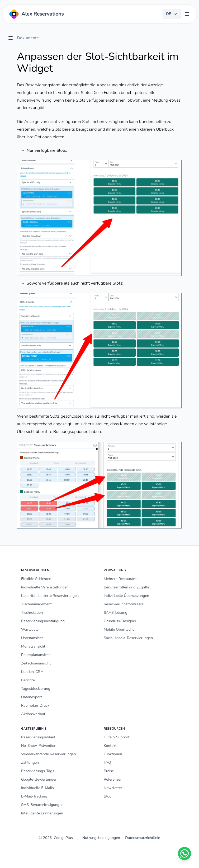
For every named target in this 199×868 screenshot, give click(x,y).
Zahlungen (30, 763)
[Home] (36, 14)
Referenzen (113, 779)
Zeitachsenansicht (36, 663)
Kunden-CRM (32, 672)
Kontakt (110, 746)
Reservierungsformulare (124, 604)
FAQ (107, 763)
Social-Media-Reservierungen (128, 638)
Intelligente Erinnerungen (42, 813)
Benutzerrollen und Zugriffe (127, 587)
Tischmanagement (36, 604)
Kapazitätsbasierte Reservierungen (50, 596)
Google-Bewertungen (39, 779)
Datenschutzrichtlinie (143, 838)
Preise (109, 771)
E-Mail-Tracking (34, 796)
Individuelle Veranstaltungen (45, 587)
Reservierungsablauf (38, 737)
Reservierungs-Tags (38, 771)
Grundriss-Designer (120, 621)
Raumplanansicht (35, 655)
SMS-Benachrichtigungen (42, 805)
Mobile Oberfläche (119, 629)
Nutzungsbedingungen (101, 838)
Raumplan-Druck (35, 706)
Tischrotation (32, 613)
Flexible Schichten (36, 579)
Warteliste (30, 629)
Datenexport (32, 697)
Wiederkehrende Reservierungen (48, 754)
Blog (108, 796)
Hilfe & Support (117, 737)
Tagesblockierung (36, 689)
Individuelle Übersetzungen (126, 596)
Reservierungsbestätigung (43, 621)
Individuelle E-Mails (37, 788)
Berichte (28, 680)
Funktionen (113, 754)
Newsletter (113, 788)
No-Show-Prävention (39, 746)
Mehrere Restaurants (121, 579)
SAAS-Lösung (116, 613)
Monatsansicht (33, 646)
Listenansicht (32, 638)
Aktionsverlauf (33, 714)
